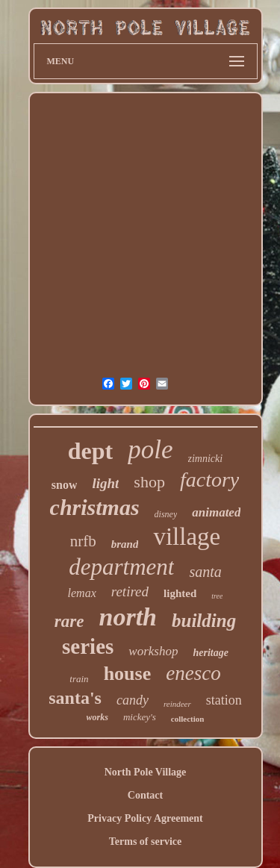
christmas (95, 507)
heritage (210, 653)
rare (69, 621)
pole (150, 450)
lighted (180, 593)
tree (217, 596)
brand (125, 544)
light (105, 483)
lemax (82, 593)
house (128, 674)
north (128, 617)
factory (209, 480)
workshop (153, 651)
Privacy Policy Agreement (145, 818)
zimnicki (206, 459)
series (88, 646)
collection (188, 719)
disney (166, 514)
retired (130, 591)
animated (216, 512)
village (187, 537)
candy (133, 700)
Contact (145, 795)
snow (65, 485)
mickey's (140, 717)
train (79, 679)
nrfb (83, 541)
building (204, 621)
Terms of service (145, 842)
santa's (75, 698)
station (224, 700)
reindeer (177, 704)
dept (90, 451)
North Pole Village (146, 772)
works (97, 717)
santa (205, 572)
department (121, 567)
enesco (193, 673)
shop (149, 482)
